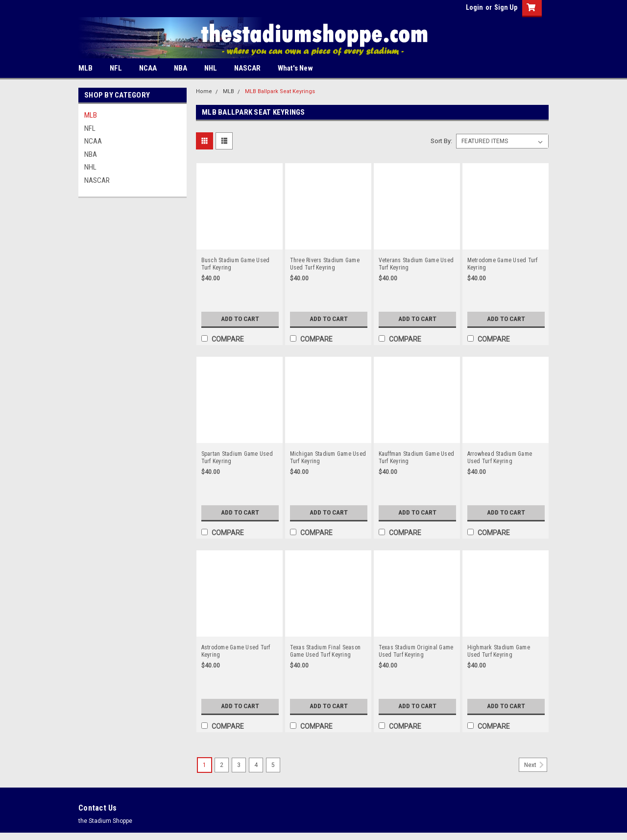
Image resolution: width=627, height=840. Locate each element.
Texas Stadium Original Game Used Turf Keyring (416, 651)
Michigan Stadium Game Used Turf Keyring (328, 457)
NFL (116, 68)
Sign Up (506, 7)
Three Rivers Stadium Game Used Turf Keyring (325, 264)
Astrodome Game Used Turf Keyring (236, 651)
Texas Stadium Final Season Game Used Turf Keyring (326, 651)
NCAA (148, 68)
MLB (85, 68)
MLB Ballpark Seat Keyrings (280, 91)
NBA (181, 68)
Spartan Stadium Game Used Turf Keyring (237, 457)
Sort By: (441, 141)
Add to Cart (240, 319)
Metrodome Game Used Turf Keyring (503, 264)
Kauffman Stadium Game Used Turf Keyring (417, 457)
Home (204, 91)
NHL (211, 68)
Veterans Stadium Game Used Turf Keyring (416, 264)
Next (536, 765)
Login (474, 7)
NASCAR (247, 68)
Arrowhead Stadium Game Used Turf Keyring (500, 457)
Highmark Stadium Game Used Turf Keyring (499, 651)
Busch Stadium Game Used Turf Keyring (236, 264)
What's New (295, 68)
